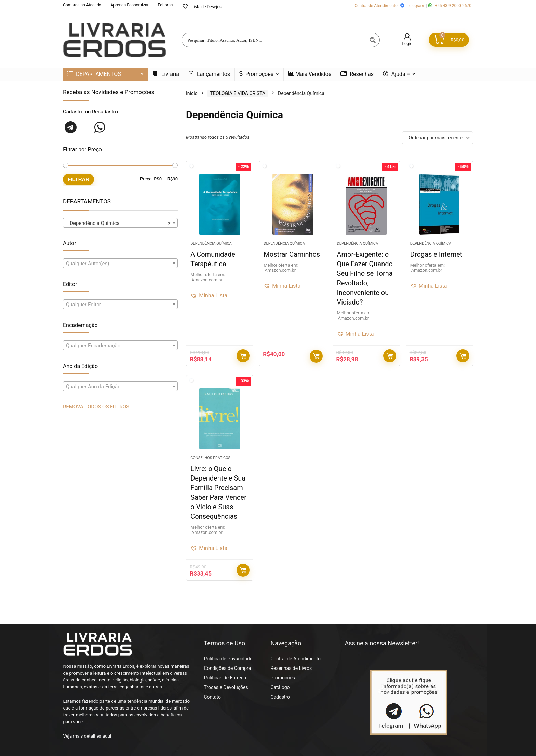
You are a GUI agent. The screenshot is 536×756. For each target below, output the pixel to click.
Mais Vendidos (310, 74)
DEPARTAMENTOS (94, 74)
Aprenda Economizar (130, 5)
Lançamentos (209, 74)
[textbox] (120, 264)
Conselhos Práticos (210, 458)
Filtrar (78, 179)
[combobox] (120, 223)
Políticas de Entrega (225, 678)
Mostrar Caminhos (292, 254)
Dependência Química (211, 244)
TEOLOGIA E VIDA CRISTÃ (238, 93)
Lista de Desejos (202, 6)
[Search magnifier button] (373, 40)
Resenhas (357, 74)
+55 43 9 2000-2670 (453, 6)
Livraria (166, 74)
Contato (212, 697)
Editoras (165, 5)
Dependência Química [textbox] (118, 223)
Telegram (415, 6)
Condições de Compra (227, 668)
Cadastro (280, 697)
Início (192, 93)
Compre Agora (243, 356)
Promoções (256, 74)
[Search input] (276, 40)
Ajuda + (396, 74)
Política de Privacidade (228, 659)
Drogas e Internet (436, 254)
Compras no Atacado (82, 5)
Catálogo (280, 687)
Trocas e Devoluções (226, 687)
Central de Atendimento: (377, 6)
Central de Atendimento (296, 659)
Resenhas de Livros (291, 668)
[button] (209, 296)
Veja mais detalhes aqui (87, 736)
